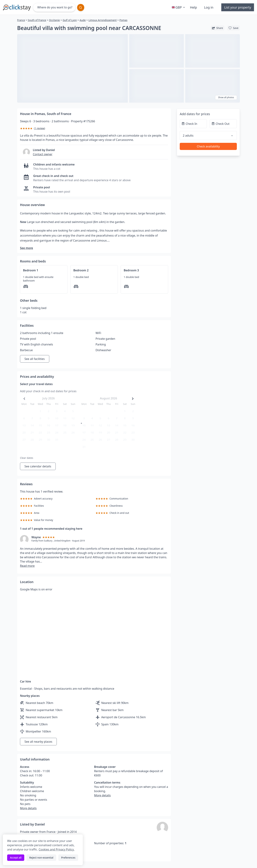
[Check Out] (223, 124)
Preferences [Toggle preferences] (68, 858)
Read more (27, 566)
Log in (209, 7)
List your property (238, 7)
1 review (39, 128)
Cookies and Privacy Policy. (56, 849)
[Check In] (193, 124)
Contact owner (43, 154)
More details (28, 808)
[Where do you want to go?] (54, 7)
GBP (179, 7)
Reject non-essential (41, 858)
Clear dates (27, 458)
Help (193, 7)
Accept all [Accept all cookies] (16, 858)
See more (27, 248)
